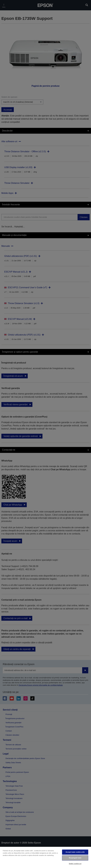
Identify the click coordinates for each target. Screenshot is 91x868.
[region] (45, 857)
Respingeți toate (75, 858)
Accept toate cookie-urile (75, 852)
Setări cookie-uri (75, 864)
